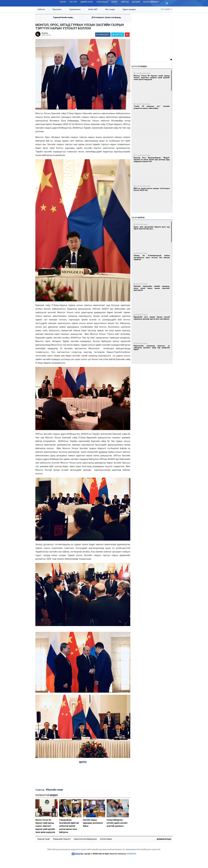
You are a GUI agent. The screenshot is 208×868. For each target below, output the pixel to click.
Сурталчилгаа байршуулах (85, 839)
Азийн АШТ (93, 9)
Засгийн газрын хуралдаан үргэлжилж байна (93, 823)
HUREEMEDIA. (131, 854)
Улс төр (73, 2)
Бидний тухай (44, 839)
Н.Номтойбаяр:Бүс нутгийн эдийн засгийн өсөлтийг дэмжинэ (117, 823)
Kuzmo (45, 33)
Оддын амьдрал (129, 9)
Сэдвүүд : (41, 790)
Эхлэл (63, 2)
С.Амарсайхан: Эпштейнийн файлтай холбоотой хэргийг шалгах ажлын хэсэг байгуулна (69, 826)
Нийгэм (125, 2)
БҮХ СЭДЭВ (166, 9)
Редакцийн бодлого (62, 839)
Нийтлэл (41, 9)
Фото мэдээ (110, 9)
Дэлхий (136, 2)
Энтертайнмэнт (151, 2)
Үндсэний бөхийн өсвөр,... (64, 17)
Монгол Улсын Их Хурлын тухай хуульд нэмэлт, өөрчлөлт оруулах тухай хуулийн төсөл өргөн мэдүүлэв (45, 826)
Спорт (115, 2)
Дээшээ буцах (164, 839)
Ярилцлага (57, 9)
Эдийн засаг (87, 2)
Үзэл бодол (102, 2)
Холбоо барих (106, 839)
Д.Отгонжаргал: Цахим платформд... (107, 17)
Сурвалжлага (75, 9)
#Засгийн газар (54, 790)
